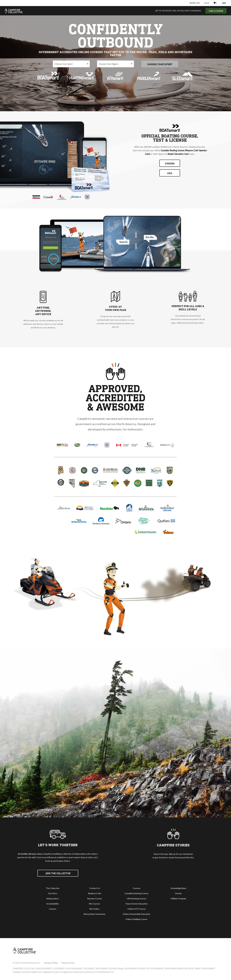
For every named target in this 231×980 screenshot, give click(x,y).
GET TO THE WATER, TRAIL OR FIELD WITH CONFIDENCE (178, 11)
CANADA (170, 163)
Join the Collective (58, 873)
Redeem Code (195, 3)
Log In (206, 3)
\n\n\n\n (71, 64)
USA (170, 173)
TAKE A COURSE (216, 11)
